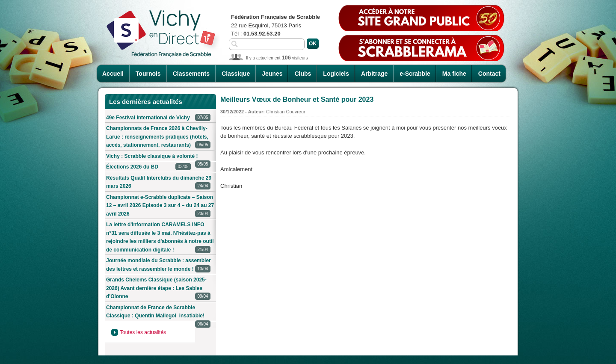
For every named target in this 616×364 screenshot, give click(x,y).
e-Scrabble (415, 74)
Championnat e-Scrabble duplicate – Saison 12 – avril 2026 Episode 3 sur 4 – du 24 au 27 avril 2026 (160, 206)
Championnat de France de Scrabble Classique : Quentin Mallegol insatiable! (158, 313)
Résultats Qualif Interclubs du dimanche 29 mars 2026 (159, 183)
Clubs (303, 74)
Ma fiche (454, 74)
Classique (236, 74)
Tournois (148, 74)
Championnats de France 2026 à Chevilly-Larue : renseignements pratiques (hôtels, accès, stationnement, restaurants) (158, 137)
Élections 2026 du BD (148, 167)
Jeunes (272, 74)
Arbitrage (374, 74)
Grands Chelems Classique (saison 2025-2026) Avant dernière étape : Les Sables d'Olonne (158, 289)
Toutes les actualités (143, 332)
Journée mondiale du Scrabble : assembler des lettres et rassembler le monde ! (158, 265)
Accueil (113, 74)
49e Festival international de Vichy (158, 118)
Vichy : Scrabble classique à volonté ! (158, 158)
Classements (191, 74)
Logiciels (336, 74)
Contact (489, 74)
